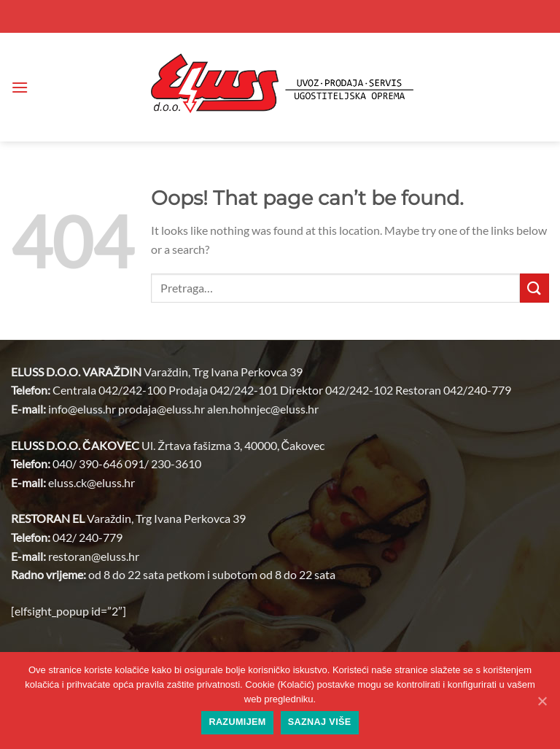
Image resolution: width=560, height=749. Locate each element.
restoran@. (94, 556)
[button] (20, 87)
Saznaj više (320, 722)
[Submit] (534, 288)
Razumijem (237, 722)
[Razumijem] (542, 701)
